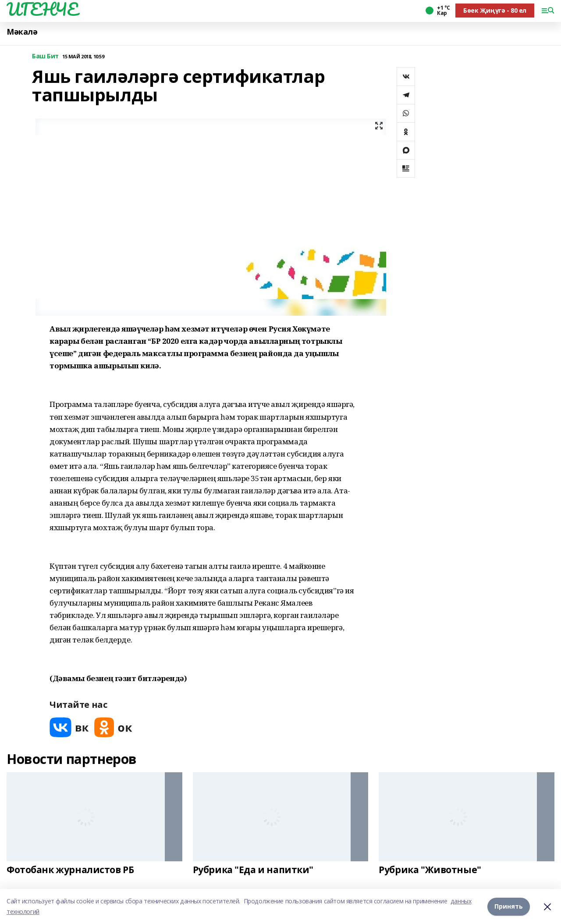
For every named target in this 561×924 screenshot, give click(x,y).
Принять (509, 906)
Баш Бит (45, 56)
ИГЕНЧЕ (42, 9)
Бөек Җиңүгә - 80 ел (495, 10)
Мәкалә (22, 32)
